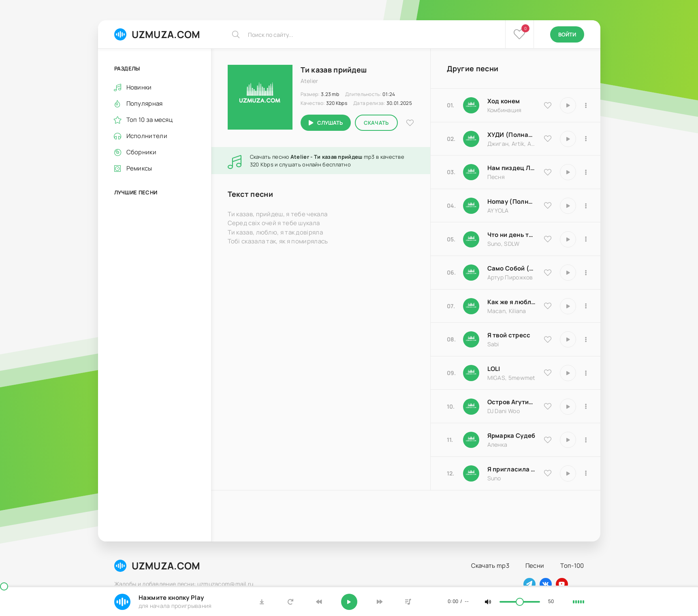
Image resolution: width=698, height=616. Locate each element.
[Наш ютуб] (562, 584)
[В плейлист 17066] (586, 473)
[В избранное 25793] (548, 239)
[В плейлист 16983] (586, 206)
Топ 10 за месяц (150, 120)
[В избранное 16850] (548, 339)
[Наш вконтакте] (546, 584)
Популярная (145, 103)
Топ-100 (572, 566)
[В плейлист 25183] (586, 440)
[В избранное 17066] (548, 473)
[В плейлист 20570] (586, 373)
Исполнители (147, 136)
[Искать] (236, 34)
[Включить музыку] (349, 602)
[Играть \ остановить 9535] (568, 105)
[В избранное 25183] (548, 440)
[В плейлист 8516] (586, 407)
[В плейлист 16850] (586, 339)
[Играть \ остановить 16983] (568, 206)
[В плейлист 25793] (586, 239)
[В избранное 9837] (548, 139)
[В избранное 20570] (548, 373)
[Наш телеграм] (529, 584)
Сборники (141, 152)
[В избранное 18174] (548, 172)
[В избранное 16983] (548, 205)
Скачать (376, 123)
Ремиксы (139, 168)
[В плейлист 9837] (586, 139)
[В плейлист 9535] (586, 105)
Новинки (139, 87)
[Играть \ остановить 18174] (568, 172)
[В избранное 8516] (548, 406)
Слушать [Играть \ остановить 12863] (330, 123)
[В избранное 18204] (548, 273)
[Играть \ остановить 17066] (568, 473)
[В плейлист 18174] (586, 172)
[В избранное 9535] (548, 105)
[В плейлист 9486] (586, 306)
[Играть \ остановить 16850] (568, 339)
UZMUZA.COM (157, 34)
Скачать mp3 (490, 566)
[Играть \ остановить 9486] (568, 306)
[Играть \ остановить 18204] (568, 273)
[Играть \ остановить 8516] (568, 407)
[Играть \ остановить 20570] (568, 373)
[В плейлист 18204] (586, 273)
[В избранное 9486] (548, 306)
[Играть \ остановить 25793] (568, 239)
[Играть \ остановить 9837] (568, 139)
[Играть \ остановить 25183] (568, 440)
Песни (535, 566)
